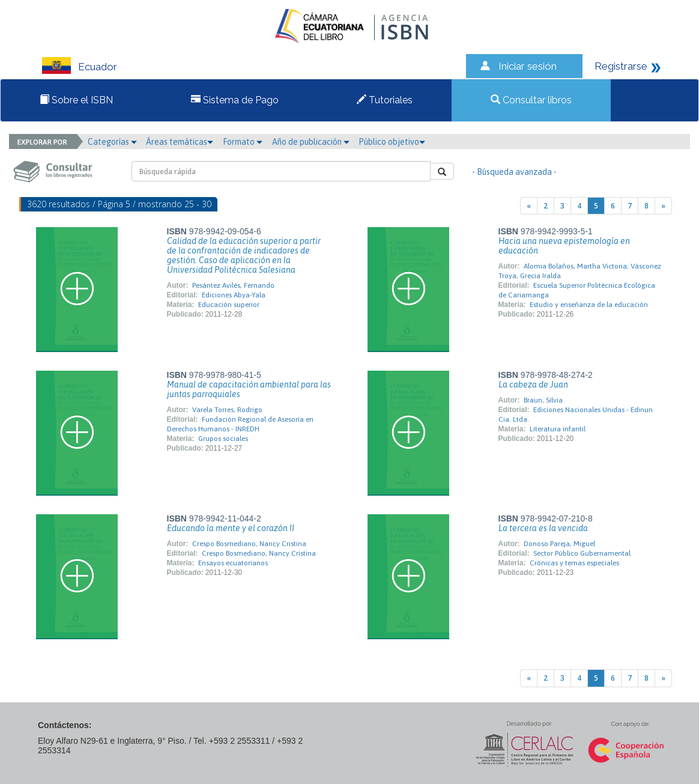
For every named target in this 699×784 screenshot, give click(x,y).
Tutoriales (385, 100)
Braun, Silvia (543, 400)
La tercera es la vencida (543, 528)
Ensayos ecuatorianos (233, 563)
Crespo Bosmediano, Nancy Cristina (249, 544)
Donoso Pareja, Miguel (559, 544)
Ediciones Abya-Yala (234, 295)
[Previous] (529, 206)
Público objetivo (392, 142)
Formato (243, 142)
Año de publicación (311, 142)
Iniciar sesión (528, 66)
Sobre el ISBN (76, 100)
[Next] (663, 206)
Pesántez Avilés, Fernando (233, 285)
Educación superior (229, 305)
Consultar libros (531, 100)
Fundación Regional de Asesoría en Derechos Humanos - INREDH (240, 424)
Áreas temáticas (180, 142)
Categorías (112, 142)
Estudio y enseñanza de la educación (589, 305)
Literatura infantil (558, 429)
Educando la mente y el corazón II (231, 528)
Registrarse (621, 66)
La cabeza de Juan (533, 384)
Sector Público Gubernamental (582, 553)
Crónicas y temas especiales (574, 563)
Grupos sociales (223, 439)
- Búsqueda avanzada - (514, 172)
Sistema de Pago (235, 100)
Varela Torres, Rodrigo (227, 410)
